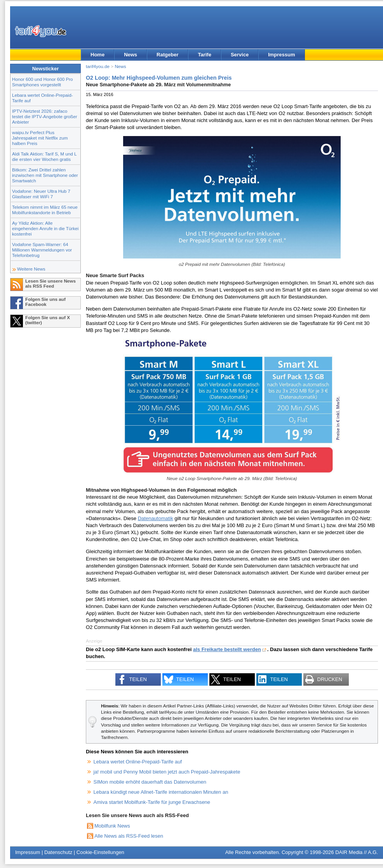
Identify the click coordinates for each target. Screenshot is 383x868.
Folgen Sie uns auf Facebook (45, 302)
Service (240, 55)
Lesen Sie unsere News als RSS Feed (50, 283)
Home (97, 55)
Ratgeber (167, 55)
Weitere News (31, 269)
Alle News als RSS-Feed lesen (129, 836)
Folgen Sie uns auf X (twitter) (48, 320)
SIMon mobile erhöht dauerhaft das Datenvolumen (150, 782)
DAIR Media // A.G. (357, 852)
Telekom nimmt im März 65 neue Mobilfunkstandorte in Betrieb (45, 210)
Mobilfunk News (112, 826)
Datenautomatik (156, 518)
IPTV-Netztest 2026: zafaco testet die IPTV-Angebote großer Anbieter (45, 116)
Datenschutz (58, 852)
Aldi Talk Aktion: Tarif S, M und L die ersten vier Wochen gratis (44, 156)
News (131, 55)
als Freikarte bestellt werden (227, 649)
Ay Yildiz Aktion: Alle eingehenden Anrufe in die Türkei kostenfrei (45, 228)
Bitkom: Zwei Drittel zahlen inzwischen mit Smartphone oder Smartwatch (45, 175)
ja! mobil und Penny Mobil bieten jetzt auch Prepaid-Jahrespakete (167, 772)
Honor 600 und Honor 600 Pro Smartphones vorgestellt (43, 82)
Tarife (204, 55)
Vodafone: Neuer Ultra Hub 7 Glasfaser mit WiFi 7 (41, 194)
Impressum (281, 55)
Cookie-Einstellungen (100, 852)
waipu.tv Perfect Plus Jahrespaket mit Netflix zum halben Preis (40, 138)
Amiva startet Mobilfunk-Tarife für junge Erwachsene (152, 802)
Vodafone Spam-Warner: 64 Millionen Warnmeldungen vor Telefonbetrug (42, 250)
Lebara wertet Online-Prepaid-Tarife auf (138, 762)
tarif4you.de (98, 66)
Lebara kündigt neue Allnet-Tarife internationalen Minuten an (161, 792)
